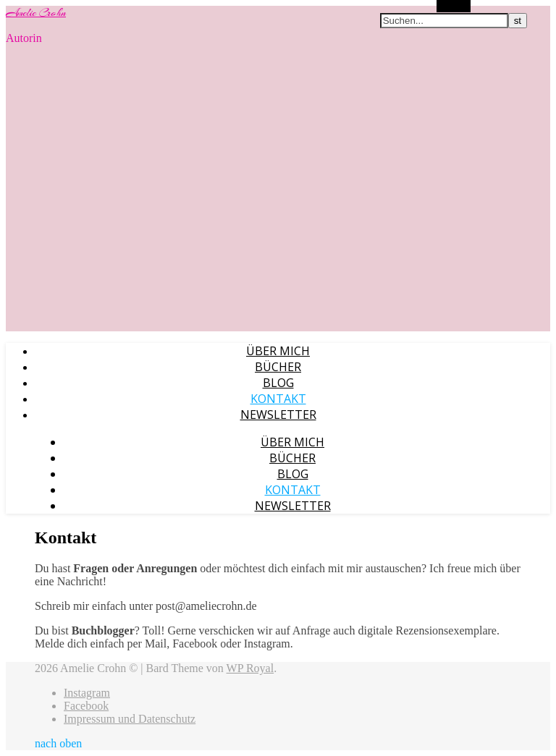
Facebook (86, 706)
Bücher (278, 367)
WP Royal (250, 668)
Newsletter (278, 415)
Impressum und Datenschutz (130, 719)
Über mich (278, 351)
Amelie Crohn (36, 13)
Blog (278, 383)
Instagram (87, 693)
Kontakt (278, 399)
